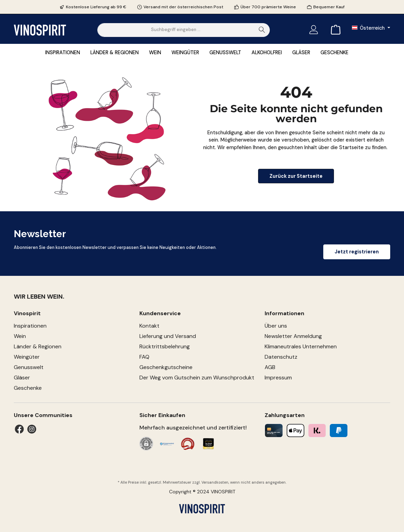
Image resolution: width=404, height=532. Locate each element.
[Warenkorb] (334, 30)
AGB (270, 367)
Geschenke (28, 388)
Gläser (22, 378)
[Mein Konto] (314, 30)
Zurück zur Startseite (296, 176)
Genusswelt (29, 367)
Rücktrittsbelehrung (165, 346)
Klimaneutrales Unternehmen (301, 346)
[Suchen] (262, 30)
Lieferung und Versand (168, 336)
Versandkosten (215, 482)
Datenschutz (281, 357)
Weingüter (27, 357)
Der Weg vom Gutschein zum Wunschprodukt (197, 378)
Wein (20, 336)
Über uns (276, 326)
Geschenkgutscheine (166, 367)
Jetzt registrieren (357, 252)
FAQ (144, 357)
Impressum (278, 378)
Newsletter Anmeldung (293, 336)
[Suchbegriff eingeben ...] (176, 30)
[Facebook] (19, 429)
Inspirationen (30, 326)
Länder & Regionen (38, 346)
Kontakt (149, 326)
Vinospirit (27, 313)
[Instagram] (32, 429)
